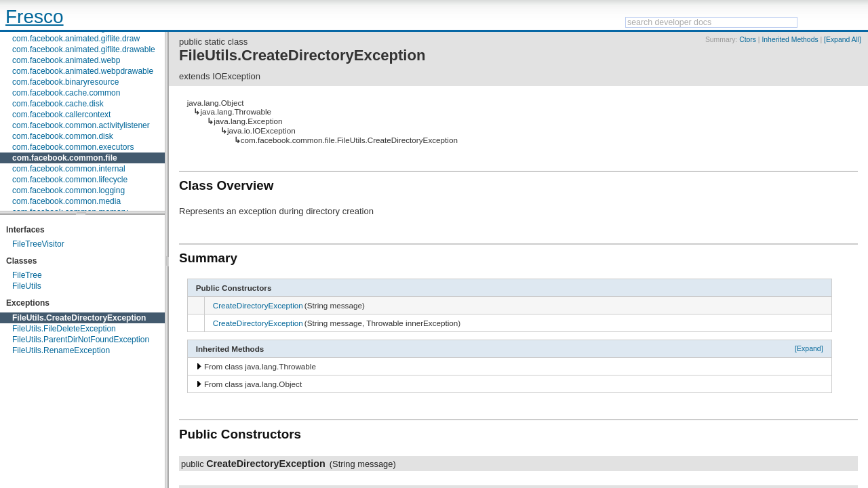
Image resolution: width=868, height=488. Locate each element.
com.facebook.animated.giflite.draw (76, 39)
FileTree (27, 275)
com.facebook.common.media (66, 201)
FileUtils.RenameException (61, 350)
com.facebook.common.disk (63, 136)
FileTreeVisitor (38, 244)
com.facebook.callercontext (61, 115)
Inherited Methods (790, 40)
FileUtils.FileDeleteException (64, 329)
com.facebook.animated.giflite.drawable (84, 49)
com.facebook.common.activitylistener (81, 125)
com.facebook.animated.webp (66, 60)
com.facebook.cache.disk (58, 104)
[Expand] (809, 348)
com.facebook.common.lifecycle (70, 180)
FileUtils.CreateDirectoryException (79, 318)
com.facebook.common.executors (73, 147)
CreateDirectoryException (258, 305)
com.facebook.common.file (65, 158)
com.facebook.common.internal (69, 169)
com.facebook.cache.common (66, 93)
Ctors (748, 40)
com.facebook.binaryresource (65, 82)
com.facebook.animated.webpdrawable (83, 71)
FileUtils (27, 286)
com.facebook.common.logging (68, 190)
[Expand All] (843, 40)
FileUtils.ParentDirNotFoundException (81, 340)
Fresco (35, 17)
